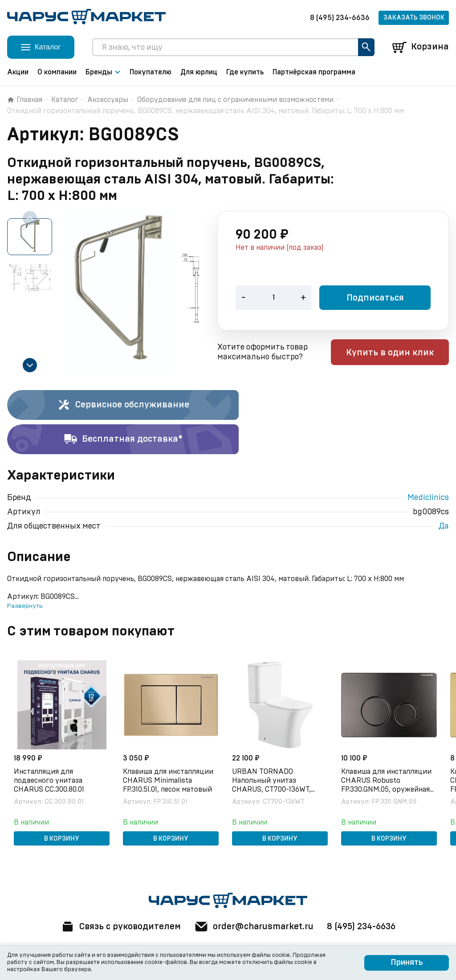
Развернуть (25, 606)
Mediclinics (428, 498)
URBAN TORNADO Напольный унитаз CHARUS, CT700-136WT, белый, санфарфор (272, 781)
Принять (407, 963)
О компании (57, 72)
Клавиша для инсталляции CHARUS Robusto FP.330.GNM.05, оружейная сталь (387, 781)
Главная (25, 100)
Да (444, 526)
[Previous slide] (30, 218)
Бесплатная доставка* (123, 439)
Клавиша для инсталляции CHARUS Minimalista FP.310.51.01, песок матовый (169, 781)
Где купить (245, 72)
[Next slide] (30, 365)
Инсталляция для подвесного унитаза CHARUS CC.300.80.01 (49, 781)
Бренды (103, 72)
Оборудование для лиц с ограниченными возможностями (235, 100)
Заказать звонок (414, 18)
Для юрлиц (199, 72)
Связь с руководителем (120, 927)
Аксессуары (108, 100)
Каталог (65, 100)
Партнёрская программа (314, 72)
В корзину (62, 839)
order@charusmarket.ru (254, 927)
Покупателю (151, 72)
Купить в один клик (392, 353)
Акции (18, 72)
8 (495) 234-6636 (340, 18)
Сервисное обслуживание (123, 405)
